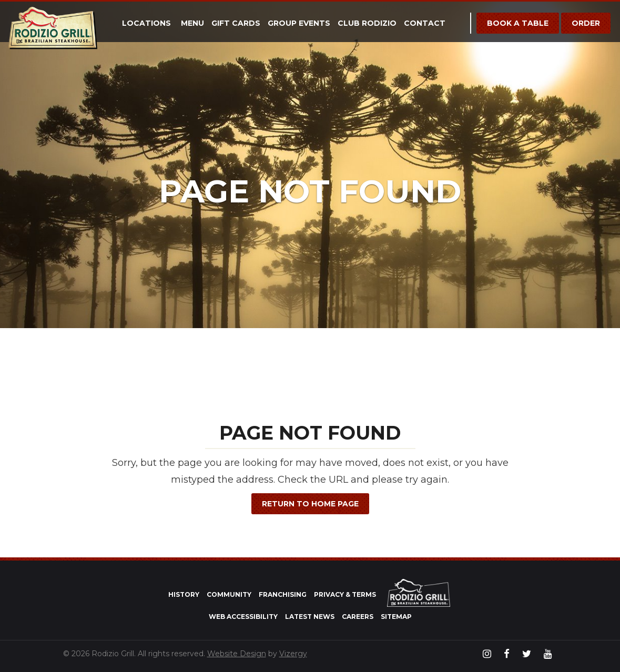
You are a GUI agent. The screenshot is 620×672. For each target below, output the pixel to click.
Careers (358, 617)
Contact (425, 23)
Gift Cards (236, 23)
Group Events (299, 23)
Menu (192, 23)
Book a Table (518, 23)
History (184, 594)
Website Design (237, 654)
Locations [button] (146, 23)
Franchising (283, 594)
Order (586, 23)
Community (229, 594)
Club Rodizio (367, 23)
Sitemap (396, 617)
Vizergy (293, 654)
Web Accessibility (243, 617)
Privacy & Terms (345, 594)
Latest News (310, 617)
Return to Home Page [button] (310, 504)
